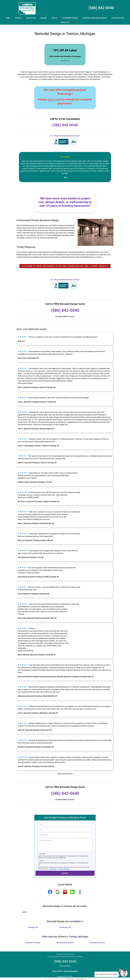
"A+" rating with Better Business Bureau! (65, 132)
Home (8, 18)
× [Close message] (118, 972)
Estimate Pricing (118, 18)
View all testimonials (65, 770)
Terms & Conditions (64, 866)
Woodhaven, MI (65, 924)
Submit (65, 870)
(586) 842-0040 (101, 8)
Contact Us (65, 22)
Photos (54, 18)
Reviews (44, 18)
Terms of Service (80, 976)
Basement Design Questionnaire (95, 18)
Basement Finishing (33, 939)
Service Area (31, 18)
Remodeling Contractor (65, 939)
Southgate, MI (33, 924)
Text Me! (42, 851)
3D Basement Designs (70, 18)
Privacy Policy (53, 866)
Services (19, 19)
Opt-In (41, 857)
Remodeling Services (97, 939)
